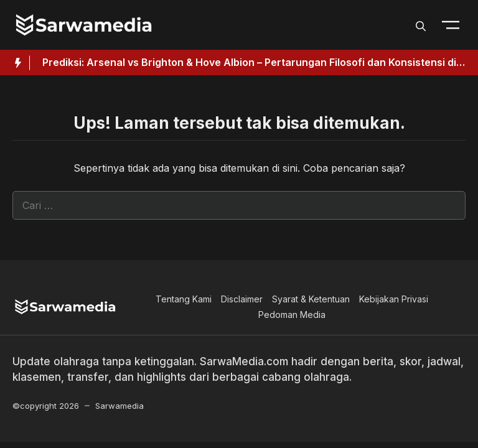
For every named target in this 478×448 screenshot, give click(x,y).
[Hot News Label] (15, 63)
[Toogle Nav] (451, 25)
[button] (421, 25)
